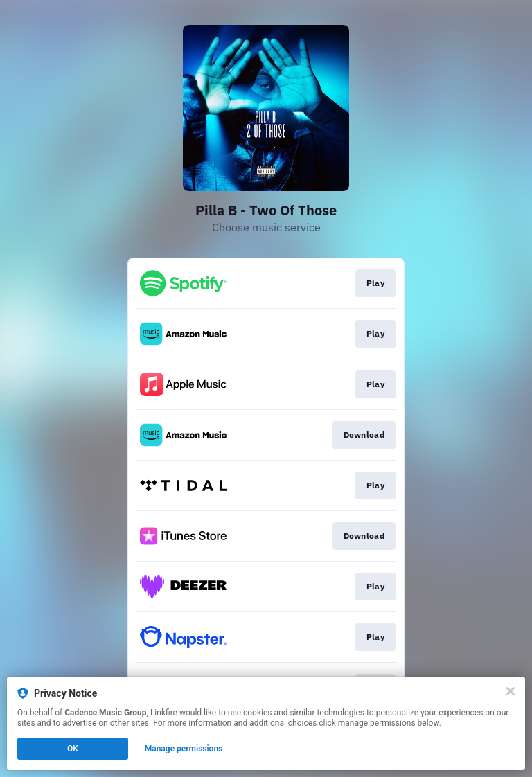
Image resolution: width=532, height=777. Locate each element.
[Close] (511, 691)
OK (73, 749)
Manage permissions (184, 749)
